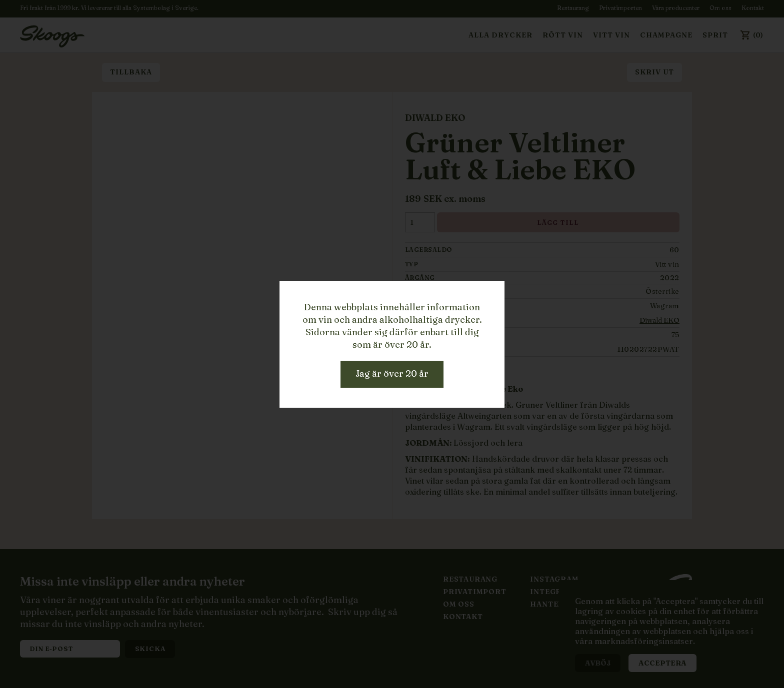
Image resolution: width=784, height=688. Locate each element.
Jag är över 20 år (392, 373)
